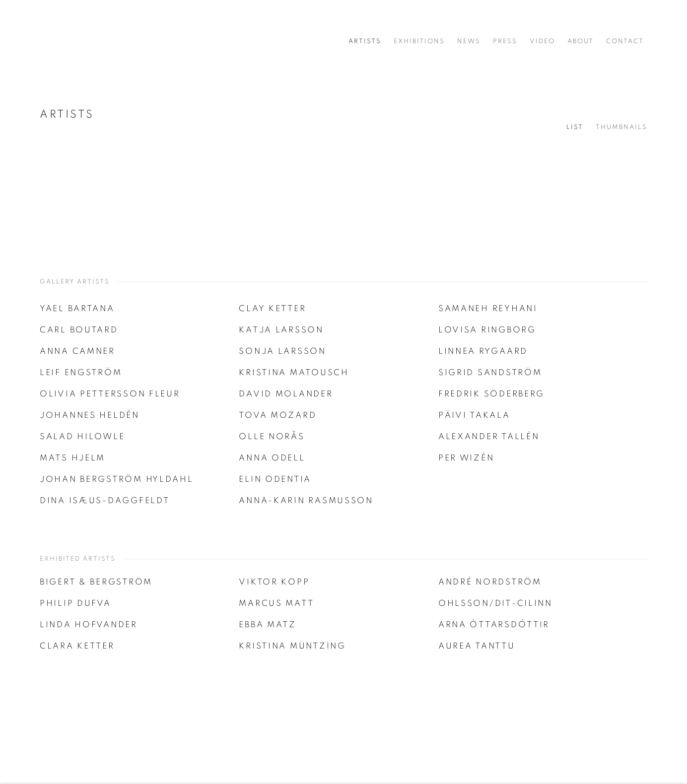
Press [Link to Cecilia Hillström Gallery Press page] (505, 41)
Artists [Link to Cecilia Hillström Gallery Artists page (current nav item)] (365, 41)
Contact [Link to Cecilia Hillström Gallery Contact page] (625, 41)
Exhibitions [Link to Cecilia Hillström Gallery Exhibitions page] (419, 41)
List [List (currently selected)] (575, 127)
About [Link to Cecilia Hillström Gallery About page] (581, 41)
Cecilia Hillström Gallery (79, 42)
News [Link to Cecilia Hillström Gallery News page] (469, 41)
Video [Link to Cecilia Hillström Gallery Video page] (542, 41)
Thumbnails (621, 127)
